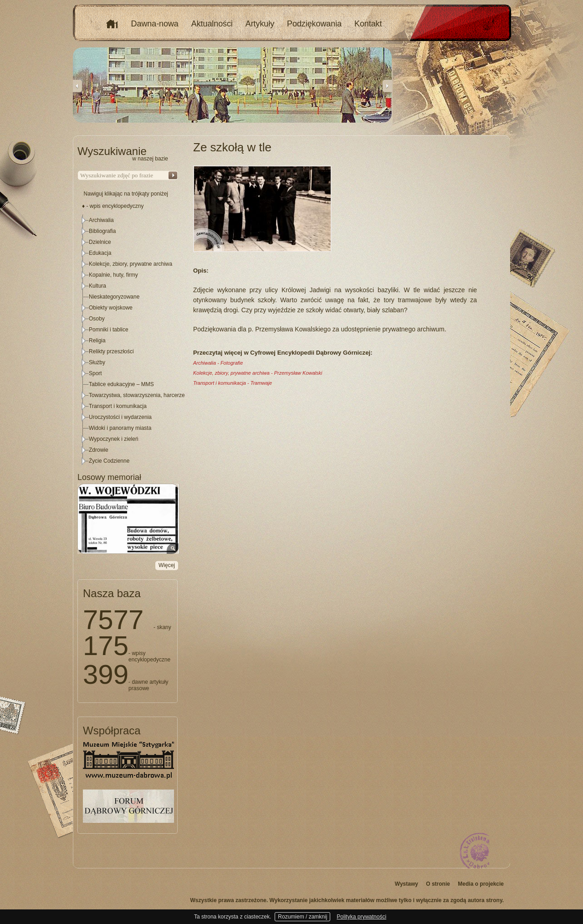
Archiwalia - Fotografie (218, 363)
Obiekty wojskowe (111, 308)
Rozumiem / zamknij (302, 917)
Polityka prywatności (361, 917)
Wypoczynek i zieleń (114, 439)
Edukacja (100, 253)
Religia (97, 341)
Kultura (97, 286)
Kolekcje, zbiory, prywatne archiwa (130, 264)
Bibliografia (102, 231)
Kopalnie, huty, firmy (113, 275)
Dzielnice (100, 242)
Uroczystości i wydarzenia (120, 417)
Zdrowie (99, 450)
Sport (95, 373)
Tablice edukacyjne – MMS (121, 384)
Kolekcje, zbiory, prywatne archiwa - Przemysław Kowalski (258, 373)
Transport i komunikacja (118, 406)
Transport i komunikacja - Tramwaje (233, 383)
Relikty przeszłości (111, 351)
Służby (97, 362)
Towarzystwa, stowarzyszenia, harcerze (137, 395)
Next (387, 86)
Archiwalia (101, 220)
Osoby (97, 319)
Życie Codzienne (109, 461)
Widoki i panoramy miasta (120, 428)
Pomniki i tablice (109, 330)
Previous (77, 86)
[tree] (128, 341)
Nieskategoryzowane (114, 297)
